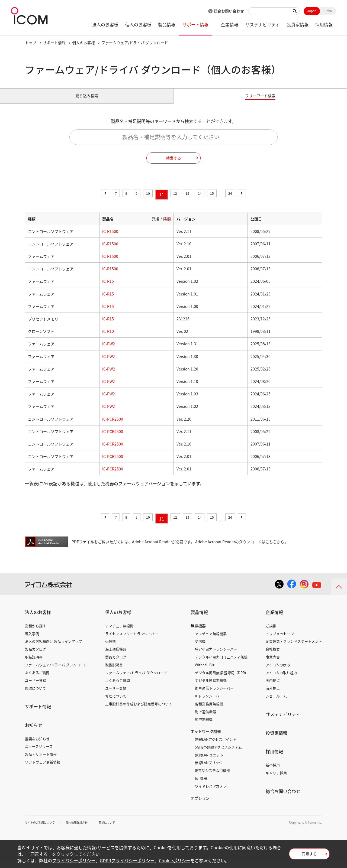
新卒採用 (273, 771)
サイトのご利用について (43, 828)
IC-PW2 (109, 350)
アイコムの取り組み (281, 679)
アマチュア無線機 (119, 632)
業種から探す (36, 632)
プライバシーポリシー (74, 860)
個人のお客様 (138, 24)
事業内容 (273, 663)
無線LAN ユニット (209, 761)
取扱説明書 (34, 663)
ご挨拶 (271, 632)
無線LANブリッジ (209, 769)
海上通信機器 (116, 655)
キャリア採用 (276, 779)
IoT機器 (201, 784)
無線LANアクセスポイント (216, 745)
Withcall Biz (205, 671)
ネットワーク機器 (206, 737)
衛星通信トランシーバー (214, 694)
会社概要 (273, 655)
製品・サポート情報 (41, 760)
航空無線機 (204, 725)
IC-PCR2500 (113, 425)
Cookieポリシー (175, 860)
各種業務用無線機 (209, 710)
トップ (31, 43)
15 (220, 201)
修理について (36, 694)
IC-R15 (108, 287)
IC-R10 (108, 337)
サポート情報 (195, 24)
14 (204, 201)
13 (189, 201)
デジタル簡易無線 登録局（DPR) (220, 679)
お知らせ (34, 731)
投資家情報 (298, 24)
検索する (173, 164)
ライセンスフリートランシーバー (132, 640)
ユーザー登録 (36, 686)
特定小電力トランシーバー (216, 655)
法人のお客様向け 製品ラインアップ (54, 647)
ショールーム (276, 702)
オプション (200, 804)
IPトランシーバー (209, 702)
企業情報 (230, 24)
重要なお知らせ (37, 745)
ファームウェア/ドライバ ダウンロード (56, 671)
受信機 (110, 647)
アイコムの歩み (278, 671)
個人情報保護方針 (85, 828)
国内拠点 (273, 686)
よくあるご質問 (37, 679)
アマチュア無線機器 (211, 640)
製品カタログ (36, 655)
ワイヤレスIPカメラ (211, 792)
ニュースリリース (39, 752)
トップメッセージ (280, 640)
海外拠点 (273, 694)
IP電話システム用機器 (212, 777)
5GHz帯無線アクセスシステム (218, 753)
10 (144, 201)
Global (328, 11)
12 (174, 201)
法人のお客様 (105, 24)
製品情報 (167, 24)
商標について (119, 828)
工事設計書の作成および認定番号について (139, 710)
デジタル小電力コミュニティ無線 (221, 663)
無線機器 (198, 632)
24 (241, 201)
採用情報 (324, 24)
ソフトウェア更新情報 (43, 768)
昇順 (155, 225)
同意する (309, 856)
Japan (312, 11)
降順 (167, 225)
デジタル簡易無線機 (211, 686)
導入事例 (32, 640)
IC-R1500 (110, 238)
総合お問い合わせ (229, 11)
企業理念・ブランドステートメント (294, 647)
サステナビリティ (263, 24)
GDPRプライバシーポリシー (127, 860)
